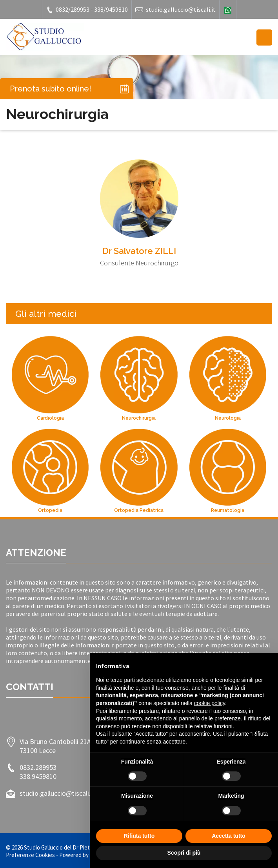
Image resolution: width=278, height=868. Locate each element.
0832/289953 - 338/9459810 (87, 10)
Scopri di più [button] (184, 853)
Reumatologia (228, 510)
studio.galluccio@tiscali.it (175, 10)
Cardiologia (50, 418)
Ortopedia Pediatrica (139, 510)
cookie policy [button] (210, 703)
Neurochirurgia (139, 418)
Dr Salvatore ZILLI (139, 251)
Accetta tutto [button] (229, 836)
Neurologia (228, 418)
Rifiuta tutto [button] (139, 836)
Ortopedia (50, 510)
